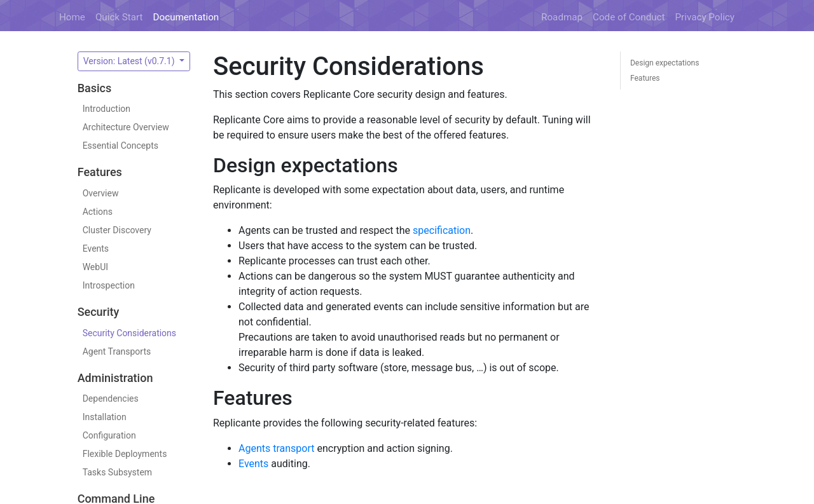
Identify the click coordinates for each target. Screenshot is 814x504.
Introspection (109, 285)
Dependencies (111, 398)
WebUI (95, 267)
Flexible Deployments (125, 454)
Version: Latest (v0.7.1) (130, 61)
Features (645, 78)
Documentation (186, 17)
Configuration (109, 435)
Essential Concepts (121, 146)
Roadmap (562, 17)
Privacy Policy (705, 17)
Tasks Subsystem (117, 472)
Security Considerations (129, 333)
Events (96, 249)
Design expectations (665, 63)
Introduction (107, 109)
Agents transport (277, 448)
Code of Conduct (629, 17)
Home (72, 17)
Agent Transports (117, 351)
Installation (105, 417)
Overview (101, 193)
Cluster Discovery (117, 230)
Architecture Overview (126, 127)
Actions (98, 212)
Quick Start (119, 17)
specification (442, 230)
